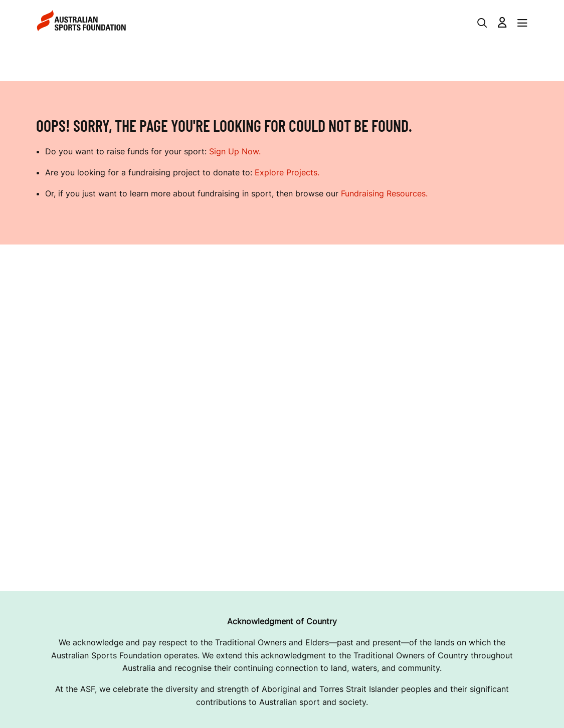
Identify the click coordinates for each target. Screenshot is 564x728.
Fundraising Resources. (384, 193)
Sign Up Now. (235, 151)
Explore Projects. (287, 172)
